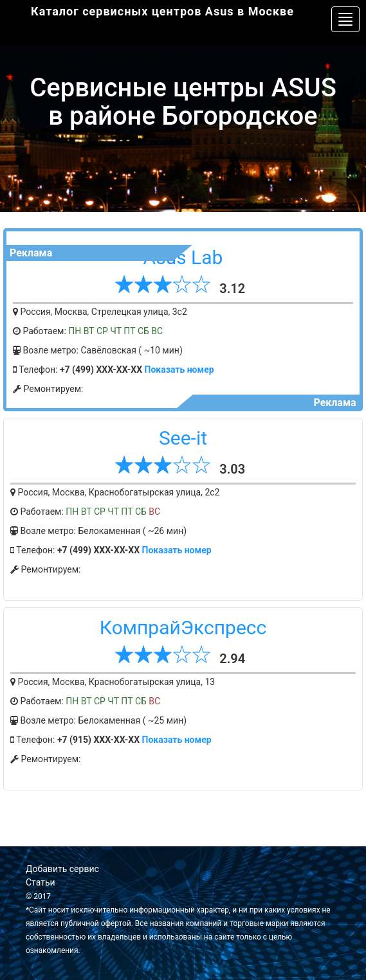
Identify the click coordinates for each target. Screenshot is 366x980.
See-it (183, 438)
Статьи (41, 882)
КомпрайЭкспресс (183, 628)
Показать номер (179, 370)
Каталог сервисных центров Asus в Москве (162, 11)
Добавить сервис (62, 869)
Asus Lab (183, 257)
